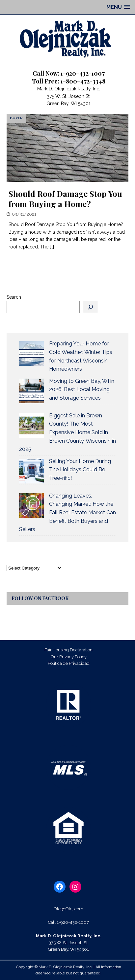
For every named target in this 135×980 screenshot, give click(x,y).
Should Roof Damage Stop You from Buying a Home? (65, 199)
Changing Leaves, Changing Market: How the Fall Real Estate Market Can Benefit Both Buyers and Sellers (67, 513)
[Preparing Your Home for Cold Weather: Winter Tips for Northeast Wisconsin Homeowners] (31, 353)
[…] (52, 247)
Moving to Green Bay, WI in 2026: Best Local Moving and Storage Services (82, 389)
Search (14, 297)
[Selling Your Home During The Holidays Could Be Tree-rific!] (31, 471)
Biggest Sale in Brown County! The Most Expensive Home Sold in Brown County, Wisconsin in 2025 (67, 432)
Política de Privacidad (69, 663)
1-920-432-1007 (73, 922)
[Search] (91, 307)
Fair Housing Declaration (68, 650)
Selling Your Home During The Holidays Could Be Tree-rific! (80, 470)
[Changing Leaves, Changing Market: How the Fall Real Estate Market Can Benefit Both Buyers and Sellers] (31, 506)
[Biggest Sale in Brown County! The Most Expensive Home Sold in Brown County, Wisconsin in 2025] (31, 425)
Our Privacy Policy (69, 657)
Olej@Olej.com (68, 909)
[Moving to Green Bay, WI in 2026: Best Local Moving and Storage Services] (31, 391)
